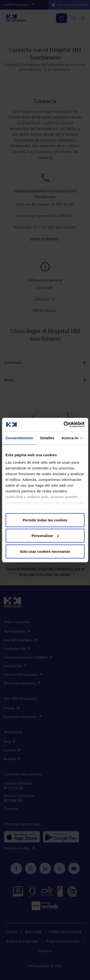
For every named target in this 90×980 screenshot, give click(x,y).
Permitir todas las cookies (45, 520)
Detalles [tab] (47, 438)
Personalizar (45, 536)
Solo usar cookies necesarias (45, 551)
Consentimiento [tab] (19, 438)
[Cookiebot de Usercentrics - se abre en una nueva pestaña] (64, 425)
